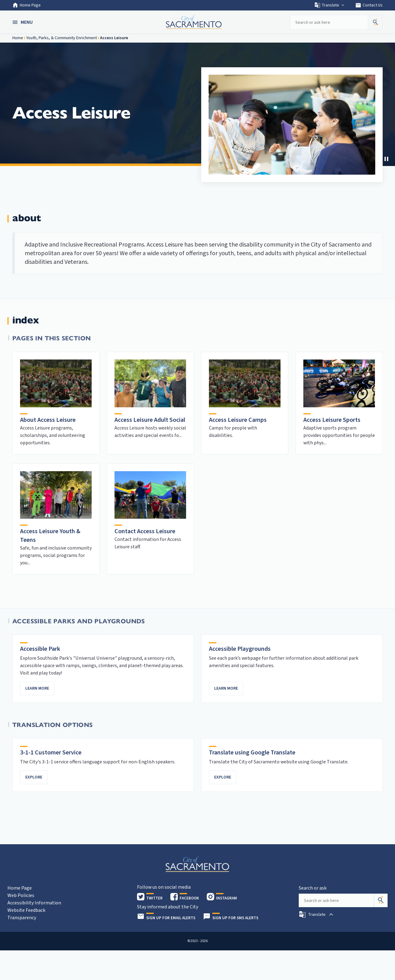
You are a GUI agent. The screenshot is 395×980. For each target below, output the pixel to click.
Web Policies (21, 895)
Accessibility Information (34, 903)
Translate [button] (330, 5)
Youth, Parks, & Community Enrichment (62, 38)
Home (18, 38)
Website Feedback (26, 910)
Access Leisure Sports (332, 420)
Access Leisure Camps (238, 420)
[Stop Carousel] (386, 159)
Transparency (22, 918)
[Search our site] (329, 22)
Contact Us (369, 5)
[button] (23, 22)
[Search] (381, 900)
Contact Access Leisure (145, 531)
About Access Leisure (48, 420)
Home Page (27, 5)
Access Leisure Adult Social (150, 420)
